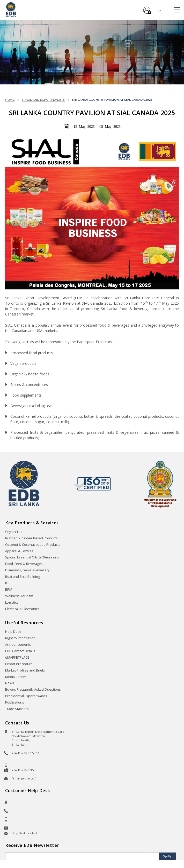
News (10, 683)
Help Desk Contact (24, 833)
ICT (8, 583)
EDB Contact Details (20, 651)
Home (10, 100)
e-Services (147, 8)
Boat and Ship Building (23, 577)
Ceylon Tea (14, 532)
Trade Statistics (17, 709)
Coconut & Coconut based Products (33, 545)
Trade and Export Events (43, 100)
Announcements (18, 645)
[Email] (82, 856)
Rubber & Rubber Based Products (31, 538)
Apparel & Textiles (19, 551)
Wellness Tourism (19, 596)
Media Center (16, 677)
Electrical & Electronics (22, 609)
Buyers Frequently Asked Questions (33, 689)
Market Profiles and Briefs (25, 670)
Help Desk (13, 632)
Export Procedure (19, 664)
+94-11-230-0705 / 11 (25, 753)
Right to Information (20, 638)
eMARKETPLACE (17, 657)
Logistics (12, 602)
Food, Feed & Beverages (24, 564)
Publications (15, 702)
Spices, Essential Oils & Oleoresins (32, 557)
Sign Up (167, 856)
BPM (9, 590)
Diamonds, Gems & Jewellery (27, 570)
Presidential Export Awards (26, 696)
